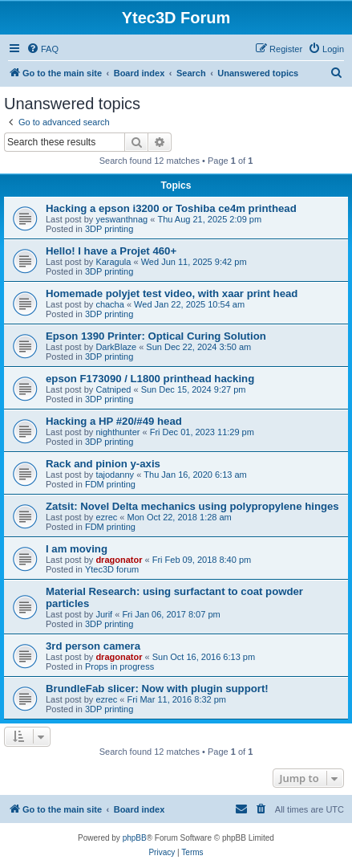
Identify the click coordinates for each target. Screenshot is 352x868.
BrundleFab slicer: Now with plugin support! (157, 689)
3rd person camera (93, 646)
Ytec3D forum (112, 569)
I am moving (77, 549)
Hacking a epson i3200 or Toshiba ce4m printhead (171, 208)
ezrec (106, 517)
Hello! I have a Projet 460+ (111, 251)
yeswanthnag (121, 219)
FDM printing (110, 484)
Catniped (113, 389)
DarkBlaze (116, 347)
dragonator (119, 560)
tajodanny (115, 475)
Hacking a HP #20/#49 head (114, 421)
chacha (109, 304)
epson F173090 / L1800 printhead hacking (150, 379)
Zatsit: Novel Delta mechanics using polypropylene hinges (192, 506)
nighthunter (117, 432)
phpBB (135, 838)
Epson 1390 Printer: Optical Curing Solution (156, 336)
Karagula (113, 262)
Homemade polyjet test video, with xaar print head (172, 293)
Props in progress (119, 666)
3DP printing (109, 229)
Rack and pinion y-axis (103, 464)
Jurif (104, 614)
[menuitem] (42, 49)
